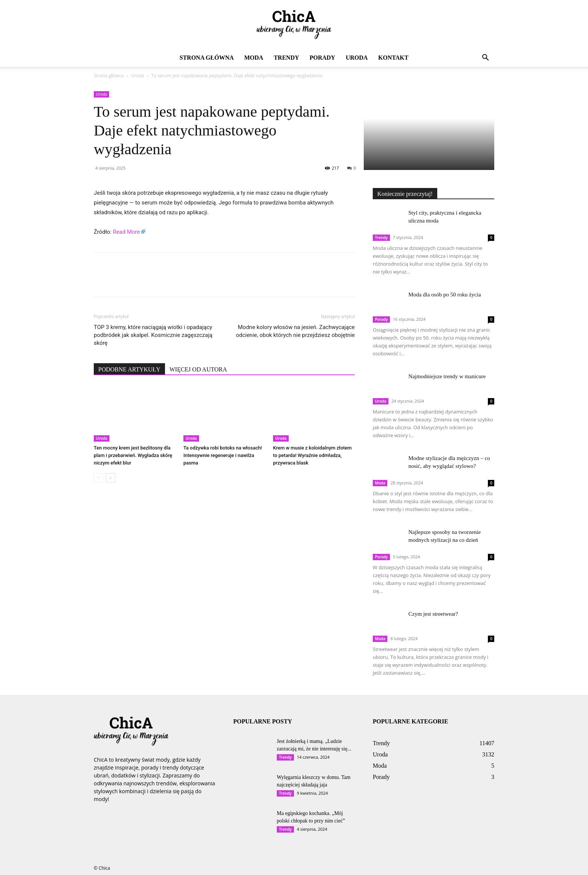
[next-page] (110, 478)
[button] (485, 58)
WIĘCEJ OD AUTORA (198, 369)
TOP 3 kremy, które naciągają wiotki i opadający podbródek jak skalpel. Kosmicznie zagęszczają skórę (153, 335)
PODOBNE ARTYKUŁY (129, 369)
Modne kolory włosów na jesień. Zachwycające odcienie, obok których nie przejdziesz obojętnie (295, 331)
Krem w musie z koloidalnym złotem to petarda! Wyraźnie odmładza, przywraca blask (312, 455)
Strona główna (207, 58)
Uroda (357, 58)
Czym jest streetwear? (433, 614)
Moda (254, 58)
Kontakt (394, 58)
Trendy (286, 58)
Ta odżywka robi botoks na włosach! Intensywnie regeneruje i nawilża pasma (223, 455)
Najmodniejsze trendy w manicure (447, 376)
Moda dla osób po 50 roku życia (445, 295)
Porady (322, 58)
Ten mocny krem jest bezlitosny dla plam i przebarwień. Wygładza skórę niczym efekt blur (133, 455)
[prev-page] (98, 478)
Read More (126, 232)
